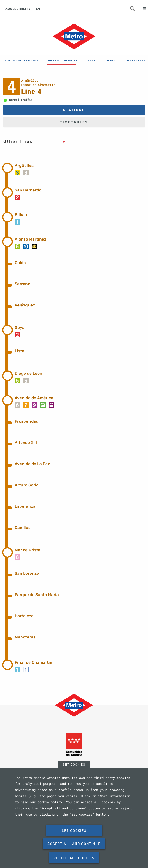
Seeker (135, 10)
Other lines (18, 141)
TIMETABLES (74, 122)
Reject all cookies (74, 858)
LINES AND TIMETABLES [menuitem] (61, 61)
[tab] (80, 167)
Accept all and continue (74, 844)
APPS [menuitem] (92, 61)
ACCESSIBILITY (18, 9)
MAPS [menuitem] (111, 61)
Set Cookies (74, 764)
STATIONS (74, 110)
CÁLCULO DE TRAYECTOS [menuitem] (20, 61)
